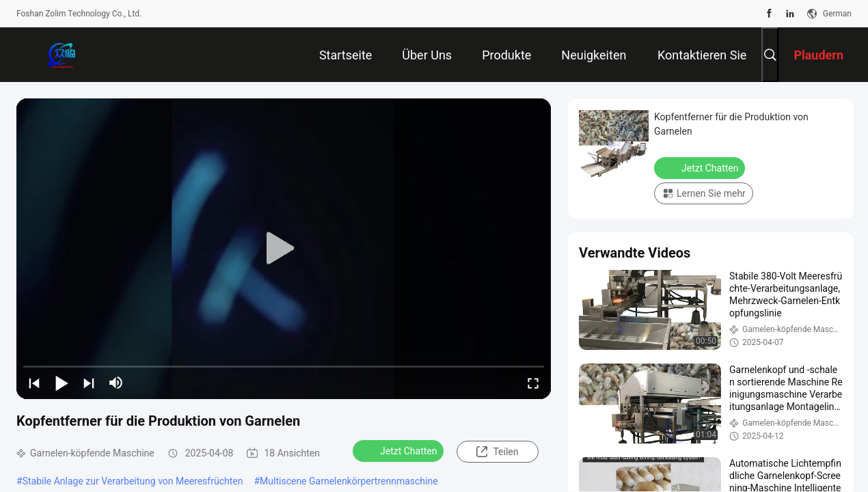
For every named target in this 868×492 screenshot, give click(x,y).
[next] (89, 383)
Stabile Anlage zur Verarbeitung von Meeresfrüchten (133, 481)
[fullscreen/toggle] (533, 383)
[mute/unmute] (116, 383)
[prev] (34, 383)
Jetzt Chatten (399, 450)
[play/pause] (62, 383)
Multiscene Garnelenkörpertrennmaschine (349, 481)
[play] (284, 249)
